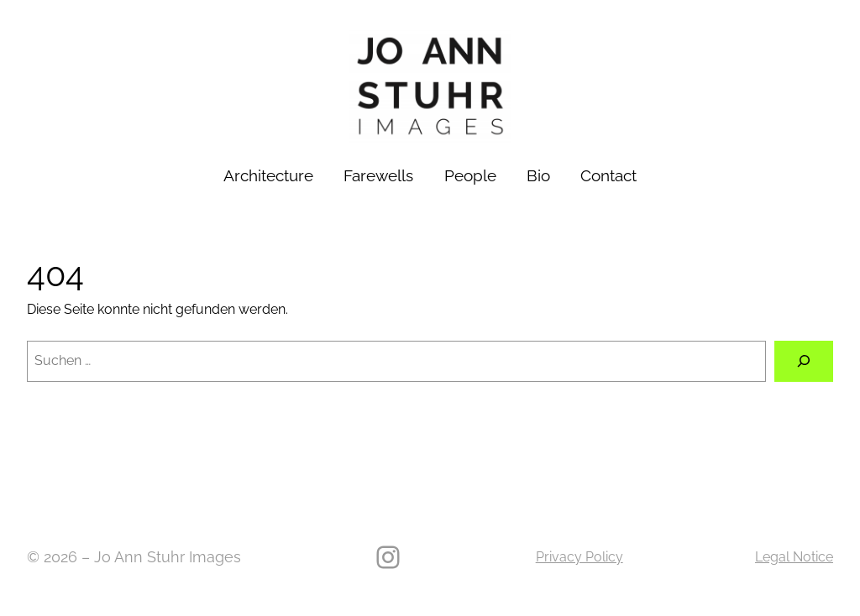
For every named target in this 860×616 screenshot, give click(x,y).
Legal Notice (794, 557)
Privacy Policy (579, 557)
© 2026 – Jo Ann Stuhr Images (134, 557)
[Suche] (804, 361)
